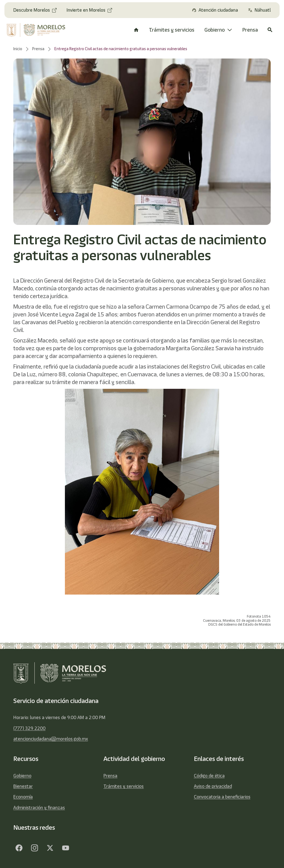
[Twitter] (50, 848)
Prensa (110, 776)
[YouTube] (65, 848)
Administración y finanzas (39, 808)
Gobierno (22, 776)
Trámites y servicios (124, 786)
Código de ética (209, 776)
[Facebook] (19, 848)
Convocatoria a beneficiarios (222, 797)
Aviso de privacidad (213, 786)
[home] (37, 30)
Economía (23, 797)
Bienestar (23, 786)
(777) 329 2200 (29, 728)
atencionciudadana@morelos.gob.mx (51, 739)
